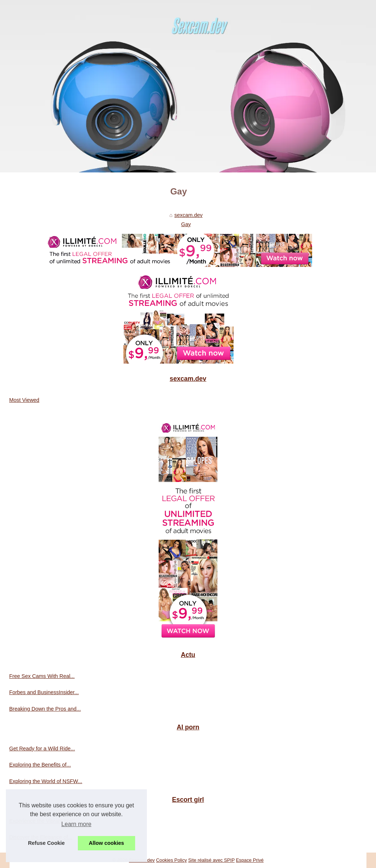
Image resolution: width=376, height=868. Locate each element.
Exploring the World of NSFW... (46, 781)
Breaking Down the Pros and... (45, 709)
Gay (186, 224)
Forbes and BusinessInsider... (44, 692)
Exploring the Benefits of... (40, 765)
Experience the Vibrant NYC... (44, 821)
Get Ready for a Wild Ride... (42, 749)
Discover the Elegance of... (41, 837)
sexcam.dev (189, 215)
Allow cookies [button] (106, 843)
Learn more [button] (76, 824)
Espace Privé (250, 860)
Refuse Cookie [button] (46, 843)
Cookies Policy (171, 860)
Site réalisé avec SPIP (211, 860)
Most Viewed (24, 400)
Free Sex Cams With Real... (42, 676)
